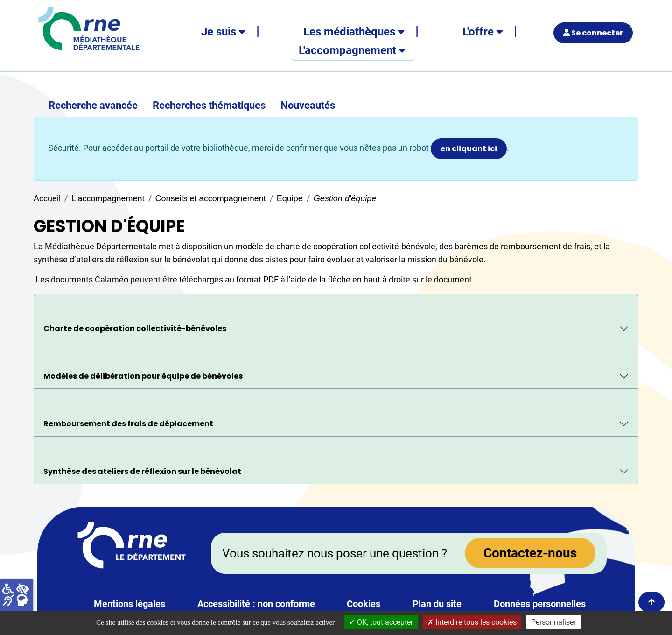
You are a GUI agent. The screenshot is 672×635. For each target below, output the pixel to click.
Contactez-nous (530, 553)
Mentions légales (129, 604)
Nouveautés (308, 105)
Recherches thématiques (209, 105)
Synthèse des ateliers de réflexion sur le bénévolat (142, 471)
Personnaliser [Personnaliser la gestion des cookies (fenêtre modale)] (553, 622)
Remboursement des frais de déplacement (128, 424)
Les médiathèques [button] (349, 32)
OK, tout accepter (381, 622)
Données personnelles (540, 604)
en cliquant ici (469, 149)
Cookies (364, 604)
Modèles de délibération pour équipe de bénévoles (143, 376)
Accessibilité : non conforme (256, 604)
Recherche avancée (93, 105)
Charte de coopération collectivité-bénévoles (135, 328)
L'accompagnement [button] (347, 50)
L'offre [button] (478, 32)
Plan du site (437, 604)
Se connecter (593, 33)
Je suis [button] (219, 32)
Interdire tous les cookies (472, 622)
